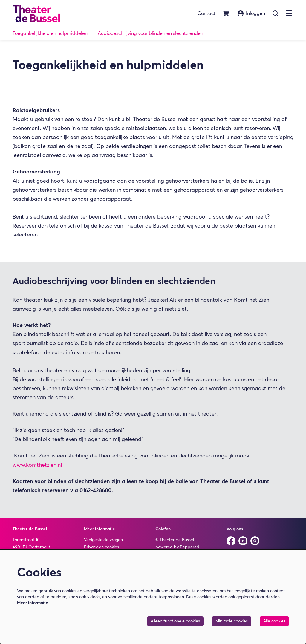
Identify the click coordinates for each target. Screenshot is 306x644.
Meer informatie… (35, 603)
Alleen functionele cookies (175, 621)
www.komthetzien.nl (37, 465)
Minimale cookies (232, 621)
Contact (206, 13)
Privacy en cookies (101, 547)
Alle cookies (274, 621)
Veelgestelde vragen (103, 540)
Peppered (190, 547)
